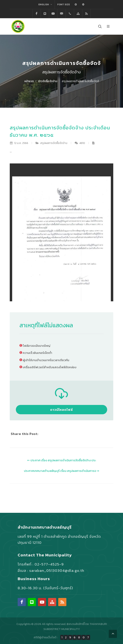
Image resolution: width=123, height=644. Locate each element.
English (45, 4)
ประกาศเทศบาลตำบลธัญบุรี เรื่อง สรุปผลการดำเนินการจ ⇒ (62, 471)
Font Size (64, 4)
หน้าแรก (29, 81)
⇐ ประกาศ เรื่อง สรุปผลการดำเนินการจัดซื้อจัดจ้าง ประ (62, 460)
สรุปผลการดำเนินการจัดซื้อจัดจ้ (80, 81)
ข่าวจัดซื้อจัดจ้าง (48, 81)
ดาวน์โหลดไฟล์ (62, 410)
